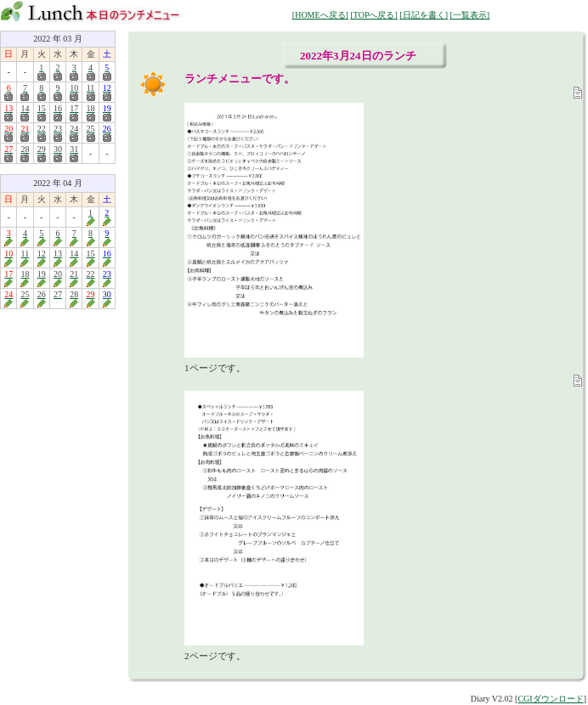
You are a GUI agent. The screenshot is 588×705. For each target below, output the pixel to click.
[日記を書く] (424, 15)
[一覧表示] (469, 15)
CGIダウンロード (550, 699)
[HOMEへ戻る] (320, 15)
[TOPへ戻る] (373, 15)
